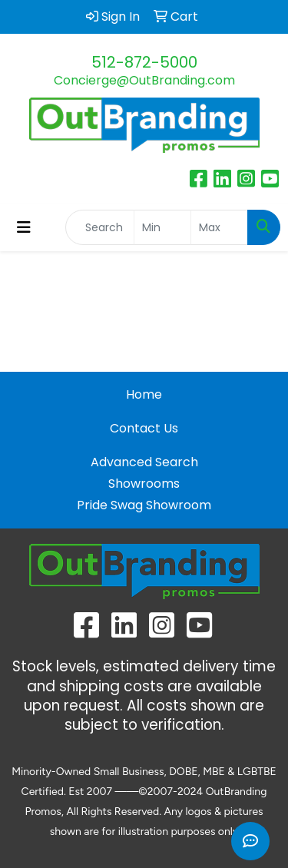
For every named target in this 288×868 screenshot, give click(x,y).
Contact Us (144, 428)
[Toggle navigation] (24, 227)
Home (144, 394)
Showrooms (144, 484)
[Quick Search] (100, 227)
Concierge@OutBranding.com (144, 80)
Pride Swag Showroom (144, 505)
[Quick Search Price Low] (162, 227)
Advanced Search (144, 462)
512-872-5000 (144, 62)
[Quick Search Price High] (219, 227)
